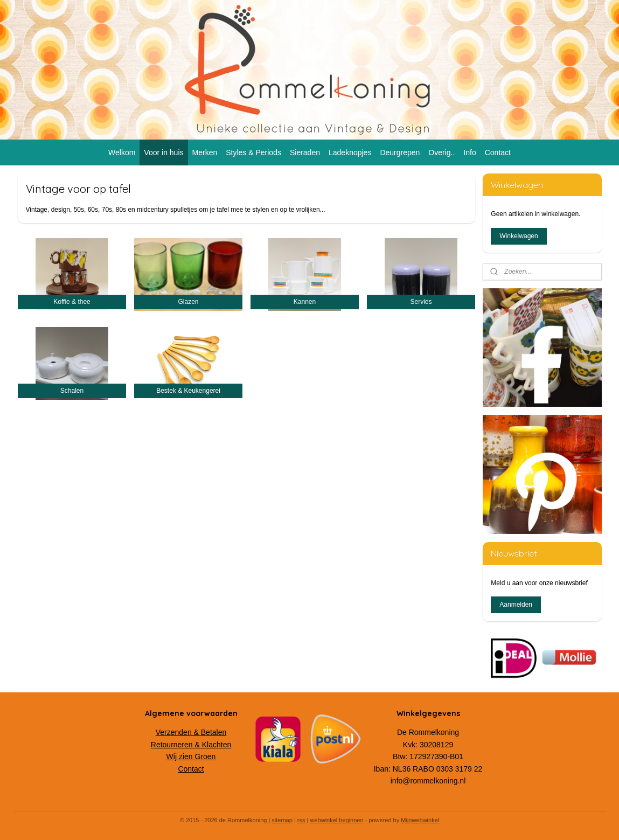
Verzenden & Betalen (191, 732)
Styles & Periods (253, 152)
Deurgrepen (400, 152)
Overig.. (441, 152)
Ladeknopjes (350, 152)
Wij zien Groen (191, 756)
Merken (205, 152)
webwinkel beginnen (337, 820)
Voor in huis (164, 152)
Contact (498, 152)
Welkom (122, 152)
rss (301, 820)
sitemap (282, 820)
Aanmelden (516, 605)
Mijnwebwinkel (420, 820)
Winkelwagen (519, 236)
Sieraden (305, 152)
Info (470, 152)
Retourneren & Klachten (191, 745)
